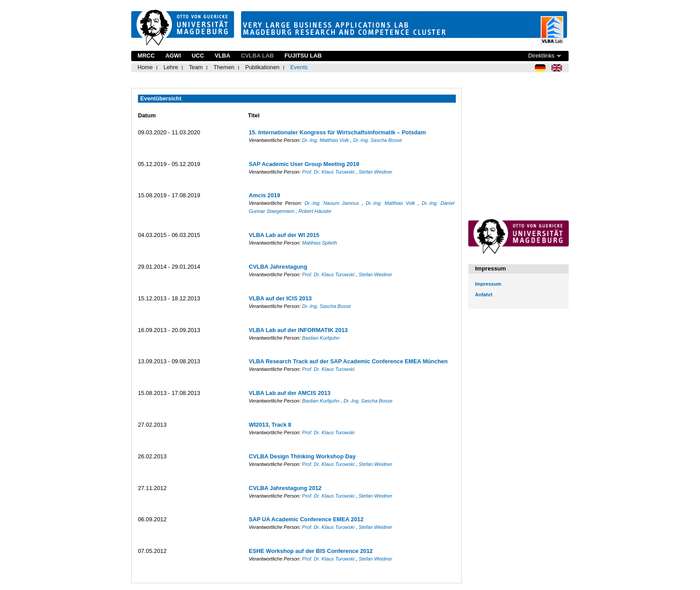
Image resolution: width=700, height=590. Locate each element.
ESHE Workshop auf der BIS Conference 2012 (311, 551)
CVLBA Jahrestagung (278, 267)
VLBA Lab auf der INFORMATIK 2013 (298, 330)
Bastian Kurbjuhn (321, 338)
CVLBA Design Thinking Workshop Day (302, 456)
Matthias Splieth (320, 243)
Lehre (171, 67)
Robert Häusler (315, 211)
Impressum (488, 284)
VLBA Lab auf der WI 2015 (284, 235)
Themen (224, 67)
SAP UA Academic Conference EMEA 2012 (306, 519)
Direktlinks (541, 56)
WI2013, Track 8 (270, 425)
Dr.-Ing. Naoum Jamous (333, 203)
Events (299, 67)
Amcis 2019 (264, 195)
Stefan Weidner (375, 172)
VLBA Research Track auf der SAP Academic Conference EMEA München (348, 361)
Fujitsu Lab (303, 56)
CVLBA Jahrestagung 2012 (285, 488)
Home (145, 67)
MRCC (146, 56)
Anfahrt (484, 295)
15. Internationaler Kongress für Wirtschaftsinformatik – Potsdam (337, 132)
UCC (198, 56)
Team (196, 67)
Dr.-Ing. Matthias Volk (326, 140)
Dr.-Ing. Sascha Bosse (378, 140)
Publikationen (262, 67)
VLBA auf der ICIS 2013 (280, 298)
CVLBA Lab (257, 56)
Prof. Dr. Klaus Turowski (329, 172)
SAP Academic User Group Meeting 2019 (304, 164)
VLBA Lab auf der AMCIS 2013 (290, 393)
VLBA (223, 56)
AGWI (173, 56)
